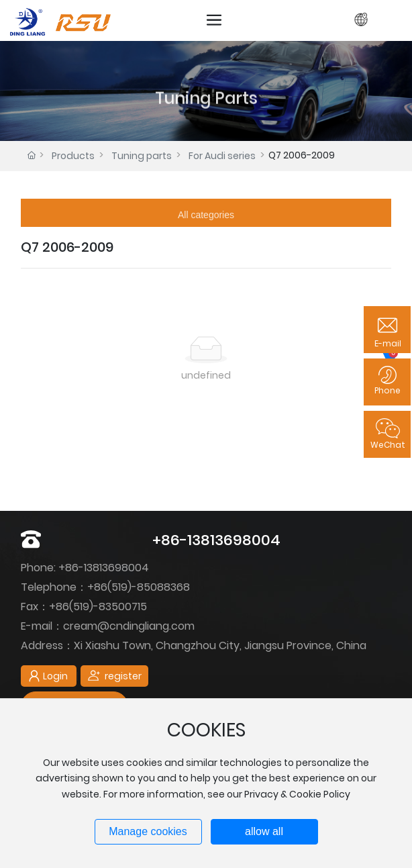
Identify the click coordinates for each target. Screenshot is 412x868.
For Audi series (222, 156)
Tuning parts (142, 156)
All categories (206, 215)
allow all (264, 831)
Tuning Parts (206, 114)
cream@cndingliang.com (129, 626)
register (380, 19)
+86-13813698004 (216, 540)
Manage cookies (148, 831)
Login (344, 19)
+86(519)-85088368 (139, 587)
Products (73, 156)
